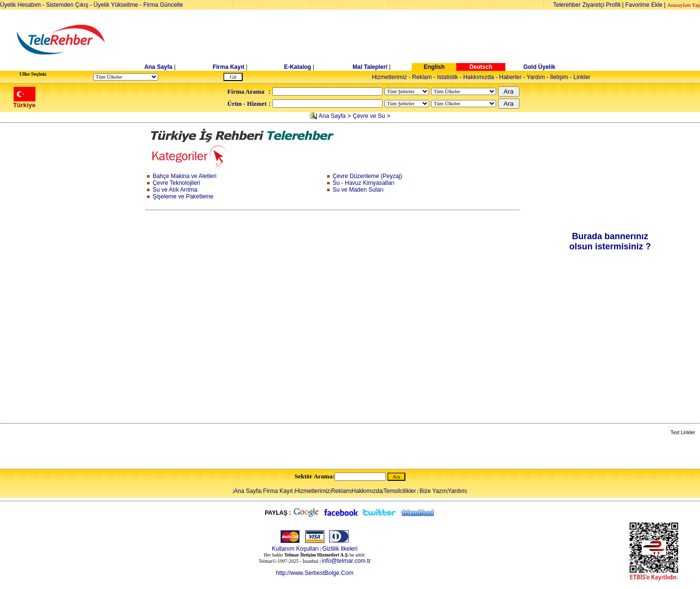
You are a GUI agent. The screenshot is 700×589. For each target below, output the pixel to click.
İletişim (559, 77)
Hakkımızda (478, 77)
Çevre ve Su (369, 116)
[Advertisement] (425, 40)
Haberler (510, 77)
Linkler (582, 77)
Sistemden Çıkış (67, 5)
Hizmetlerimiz (389, 77)
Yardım (536, 77)
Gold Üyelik (539, 67)
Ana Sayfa (158, 67)
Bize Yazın (433, 491)
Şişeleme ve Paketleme (183, 196)
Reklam (422, 77)
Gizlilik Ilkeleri (340, 549)
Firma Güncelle (163, 5)
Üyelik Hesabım (20, 5)
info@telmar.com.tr (346, 561)
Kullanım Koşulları (295, 549)
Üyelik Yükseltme (116, 5)
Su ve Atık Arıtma (175, 190)
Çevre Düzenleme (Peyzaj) (367, 176)
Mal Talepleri (370, 67)
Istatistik (447, 77)
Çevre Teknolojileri (176, 183)
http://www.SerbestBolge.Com (314, 573)
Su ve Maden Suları (358, 190)
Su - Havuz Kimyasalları (364, 183)
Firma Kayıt (228, 67)
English (434, 67)
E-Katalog (298, 67)
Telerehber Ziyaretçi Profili (587, 5)
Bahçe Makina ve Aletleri (184, 176)
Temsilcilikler (400, 491)
